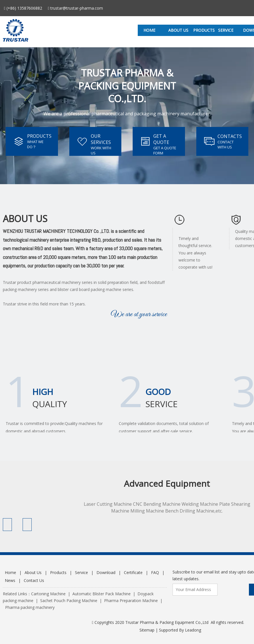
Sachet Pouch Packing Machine (69, 601)
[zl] (236, 221)
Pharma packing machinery (30, 607)
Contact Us (34, 580)
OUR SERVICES (101, 139)
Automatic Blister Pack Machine (102, 594)
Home (10, 572)
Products (58, 572)
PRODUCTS (39, 136)
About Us (33, 572)
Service (81, 572)
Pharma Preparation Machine (131, 601)
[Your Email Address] (195, 590)
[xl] (179, 221)
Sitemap (147, 630)
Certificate (133, 572)
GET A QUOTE (161, 139)
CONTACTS (230, 136)
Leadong (193, 630)
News (10, 580)
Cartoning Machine (48, 594)
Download (106, 572)
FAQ (155, 572)
